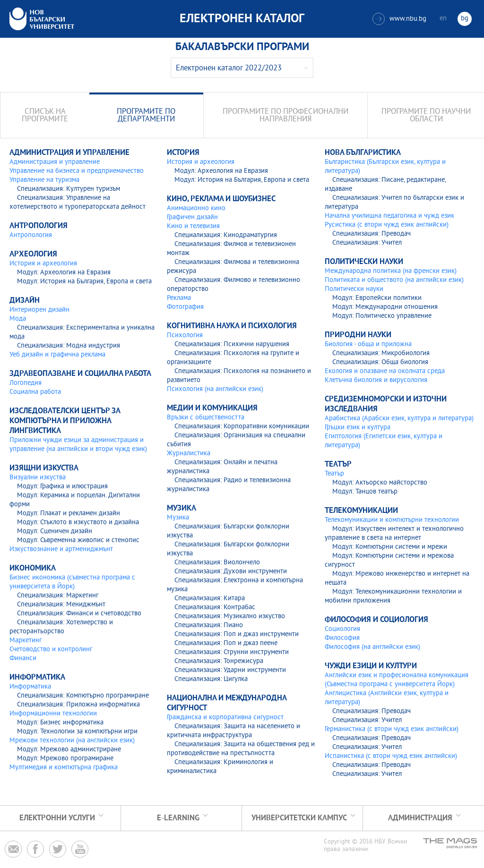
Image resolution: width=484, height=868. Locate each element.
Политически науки (354, 289)
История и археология (43, 264)
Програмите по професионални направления (285, 116)
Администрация (420, 818)
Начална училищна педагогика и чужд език (389, 216)
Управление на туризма (44, 180)
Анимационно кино (196, 208)
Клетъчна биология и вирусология (376, 380)
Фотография (185, 307)
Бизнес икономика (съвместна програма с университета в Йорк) (72, 582)
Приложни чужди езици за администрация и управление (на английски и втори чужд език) (78, 445)
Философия (342, 638)
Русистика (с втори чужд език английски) (387, 225)
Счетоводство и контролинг (51, 650)
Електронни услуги (57, 818)
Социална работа (35, 392)
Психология (185, 336)
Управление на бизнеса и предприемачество (77, 171)
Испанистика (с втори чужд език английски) (391, 756)
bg (465, 19)
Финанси (23, 659)
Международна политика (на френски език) (391, 271)
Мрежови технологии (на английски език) (72, 741)
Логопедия (26, 383)
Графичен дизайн (192, 217)
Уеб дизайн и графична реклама (57, 355)
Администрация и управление (55, 162)
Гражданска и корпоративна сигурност (225, 718)
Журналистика (189, 454)
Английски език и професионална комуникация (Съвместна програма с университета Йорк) (397, 680)
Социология (342, 629)
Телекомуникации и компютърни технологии (392, 520)
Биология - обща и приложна (368, 345)
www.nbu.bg (399, 19)
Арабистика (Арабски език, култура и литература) (399, 419)
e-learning (178, 818)
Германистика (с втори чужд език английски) (392, 729)
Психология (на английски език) (215, 389)
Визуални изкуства (38, 478)
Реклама (179, 298)
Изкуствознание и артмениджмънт (61, 549)
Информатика (30, 687)
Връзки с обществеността (206, 418)
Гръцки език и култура (358, 428)
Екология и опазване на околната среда (385, 371)
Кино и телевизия (193, 226)
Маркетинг (26, 641)
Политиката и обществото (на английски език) (394, 280)
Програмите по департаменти (146, 116)
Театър (334, 474)
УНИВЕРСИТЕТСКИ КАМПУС (299, 818)
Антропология (31, 235)
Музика (178, 518)
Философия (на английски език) (372, 647)
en (443, 19)
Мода (18, 319)
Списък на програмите (45, 116)
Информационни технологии (53, 714)
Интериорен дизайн (39, 310)
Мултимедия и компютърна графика (64, 768)
